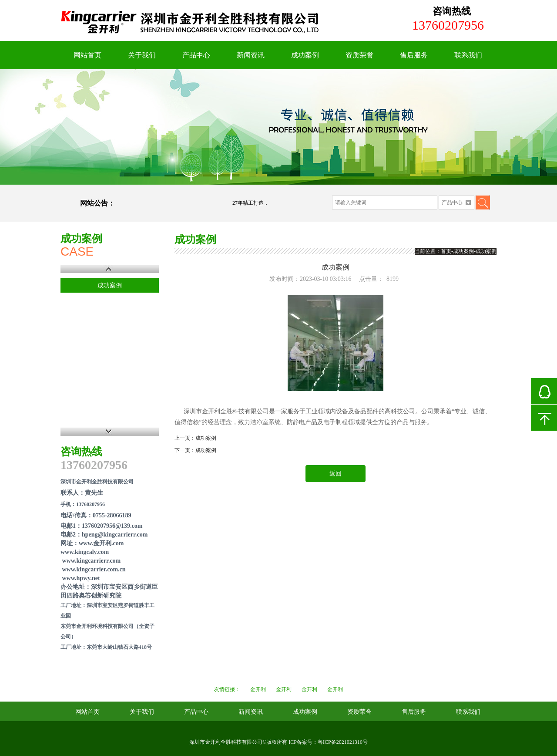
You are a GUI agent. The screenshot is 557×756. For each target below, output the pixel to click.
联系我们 (468, 55)
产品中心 (196, 55)
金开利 (258, 689)
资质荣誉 (359, 55)
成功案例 (305, 55)
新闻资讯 (251, 55)
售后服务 (414, 55)
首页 (446, 251)
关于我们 (142, 55)
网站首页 (87, 55)
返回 (336, 474)
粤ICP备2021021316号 (343, 742)
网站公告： (97, 203)
